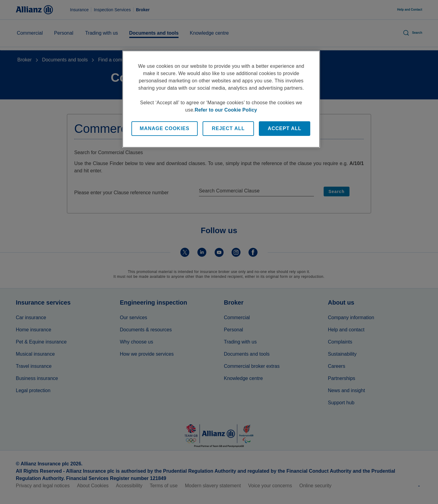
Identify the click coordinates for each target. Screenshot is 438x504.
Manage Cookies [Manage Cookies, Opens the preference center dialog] (164, 128)
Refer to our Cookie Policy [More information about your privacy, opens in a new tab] (226, 110)
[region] (221, 99)
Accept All (285, 128)
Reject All (228, 128)
